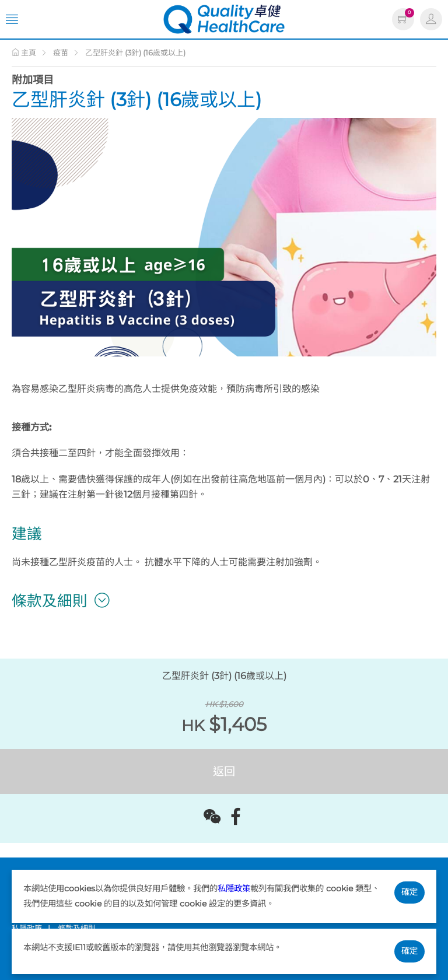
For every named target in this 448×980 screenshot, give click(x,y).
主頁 (24, 52)
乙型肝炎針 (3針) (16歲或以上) (135, 52)
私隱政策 (234, 888)
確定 (409, 892)
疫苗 (61, 52)
